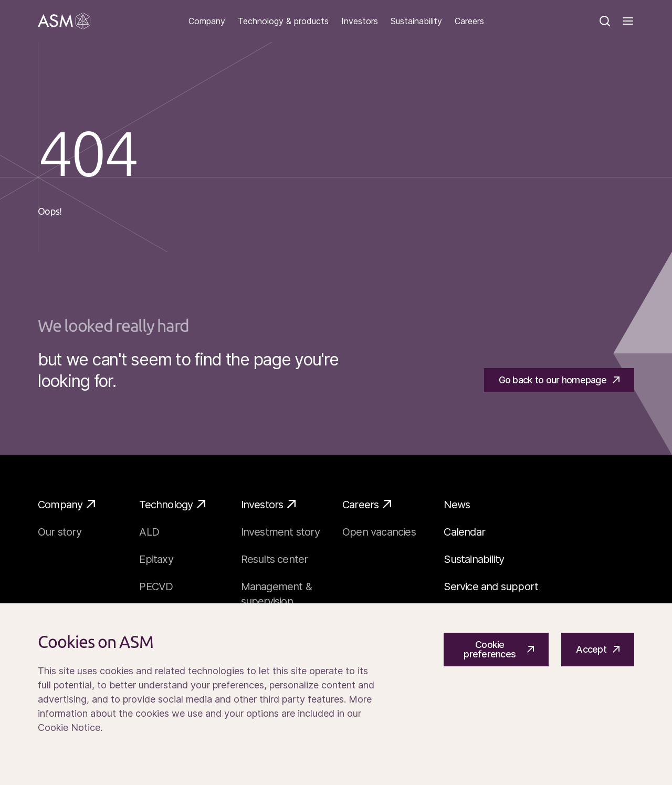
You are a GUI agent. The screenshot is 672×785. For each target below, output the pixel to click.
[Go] (64, 21)
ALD (149, 532)
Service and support (491, 587)
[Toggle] (628, 21)
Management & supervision (276, 594)
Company (207, 21)
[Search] (605, 21)
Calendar (464, 532)
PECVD (156, 587)
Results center (275, 559)
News (457, 505)
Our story (60, 532)
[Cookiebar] (336, 694)
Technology (172, 504)
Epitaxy (156, 559)
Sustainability (416, 21)
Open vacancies (379, 532)
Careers (469, 21)
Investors (360, 21)
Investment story (280, 532)
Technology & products (283, 21)
